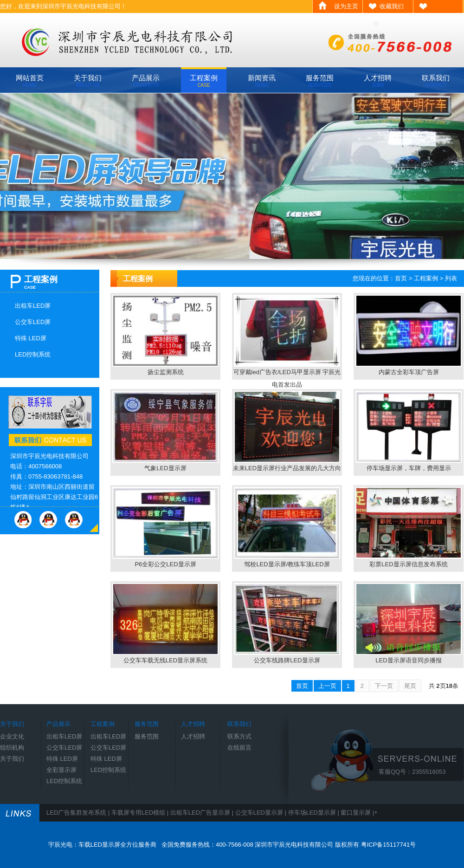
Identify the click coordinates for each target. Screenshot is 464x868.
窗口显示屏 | (358, 813)
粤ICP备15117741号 (389, 845)
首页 (401, 278)
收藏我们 (392, 6)
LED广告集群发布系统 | (79, 813)
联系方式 (239, 736)
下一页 (384, 686)
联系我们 (436, 81)
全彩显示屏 (61, 770)
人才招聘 (378, 81)
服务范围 (320, 81)
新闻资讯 (262, 81)
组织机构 (12, 748)
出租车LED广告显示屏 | (203, 813)
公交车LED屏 (33, 322)
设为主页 (346, 6)
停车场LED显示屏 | (315, 813)
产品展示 (146, 81)
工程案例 (204, 81)
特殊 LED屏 (31, 338)
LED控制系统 (33, 354)
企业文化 (12, 736)
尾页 (410, 686)
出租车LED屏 (33, 306)
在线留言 (239, 748)
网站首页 (30, 81)
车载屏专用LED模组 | (141, 813)
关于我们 (88, 81)
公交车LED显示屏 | (262, 813)
